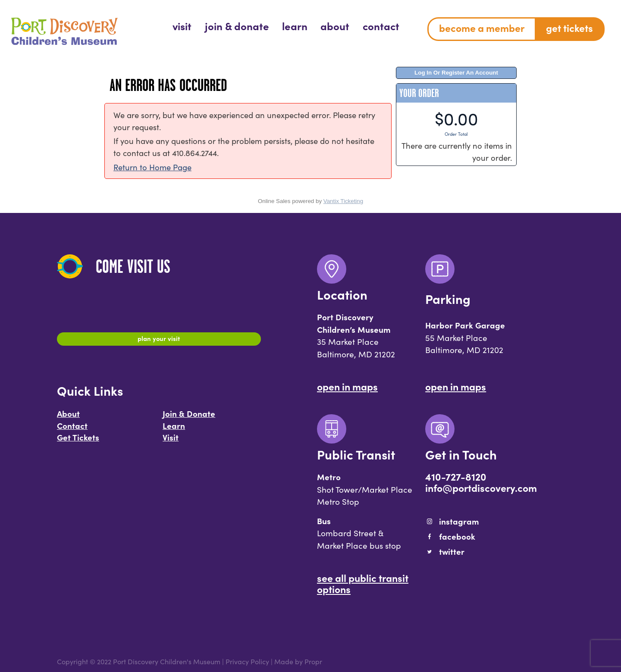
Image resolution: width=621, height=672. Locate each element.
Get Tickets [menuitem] (569, 28)
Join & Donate (189, 418)
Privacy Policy (247, 661)
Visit (171, 441)
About (68, 418)
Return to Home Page (152, 167)
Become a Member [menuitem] (482, 28)
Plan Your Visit (159, 340)
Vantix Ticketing (343, 201)
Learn (174, 430)
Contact (72, 430)
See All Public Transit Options (363, 583)
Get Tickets (78, 441)
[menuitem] (182, 26)
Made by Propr (298, 661)
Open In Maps (347, 386)
